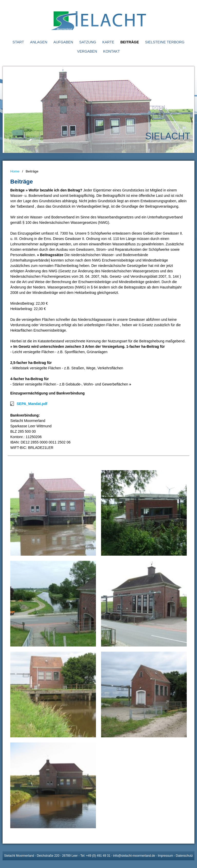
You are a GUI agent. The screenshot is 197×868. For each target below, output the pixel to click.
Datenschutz (184, 856)
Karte (108, 42)
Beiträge (130, 42)
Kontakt (111, 51)
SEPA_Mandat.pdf (32, 404)
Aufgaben (63, 42)
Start (18, 42)
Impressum (165, 856)
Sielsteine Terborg (165, 42)
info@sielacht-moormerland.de (134, 856)
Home (15, 171)
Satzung (88, 42)
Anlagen (39, 42)
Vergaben (87, 51)
